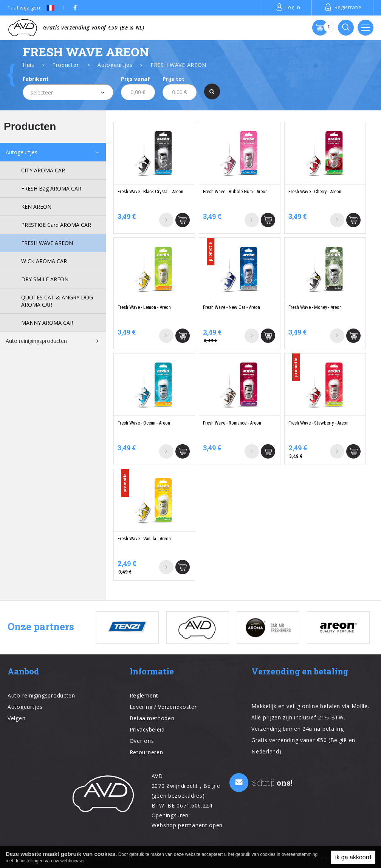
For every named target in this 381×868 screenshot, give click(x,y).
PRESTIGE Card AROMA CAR (56, 225)
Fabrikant (36, 79)
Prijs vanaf (136, 79)
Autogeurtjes (22, 152)
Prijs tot (173, 79)
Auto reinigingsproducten (36, 341)
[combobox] (68, 92)
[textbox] (68, 93)
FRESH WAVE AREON (47, 243)
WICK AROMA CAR (44, 261)
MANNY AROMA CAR (47, 323)
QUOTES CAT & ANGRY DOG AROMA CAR (57, 301)
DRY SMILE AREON (45, 279)
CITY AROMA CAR (43, 170)
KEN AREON (36, 207)
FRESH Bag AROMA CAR (51, 188)
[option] (127, 628)
